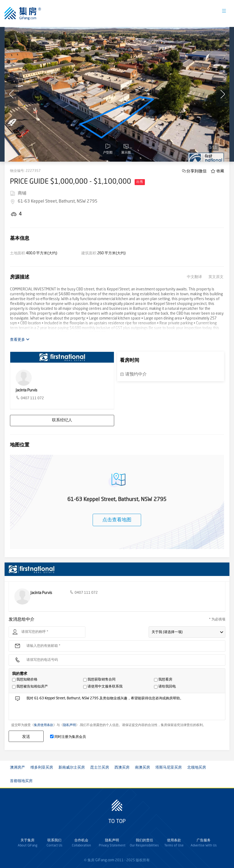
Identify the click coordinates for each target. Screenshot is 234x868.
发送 (26, 736)
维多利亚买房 (42, 768)
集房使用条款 (44, 725)
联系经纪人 (62, 420)
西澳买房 (122, 768)
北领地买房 (197, 768)
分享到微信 (196, 171)
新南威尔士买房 (72, 768)
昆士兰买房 (100, 768)
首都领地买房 (21, 781)
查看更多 (20, 340)
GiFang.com (105, 860)
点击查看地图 (117, 520)
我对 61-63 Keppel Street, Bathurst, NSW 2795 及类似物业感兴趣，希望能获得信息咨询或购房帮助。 (124, 708)
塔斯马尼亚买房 (169, 768)
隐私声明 (69, 725)
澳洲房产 (18, 768)
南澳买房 (142, 768)
